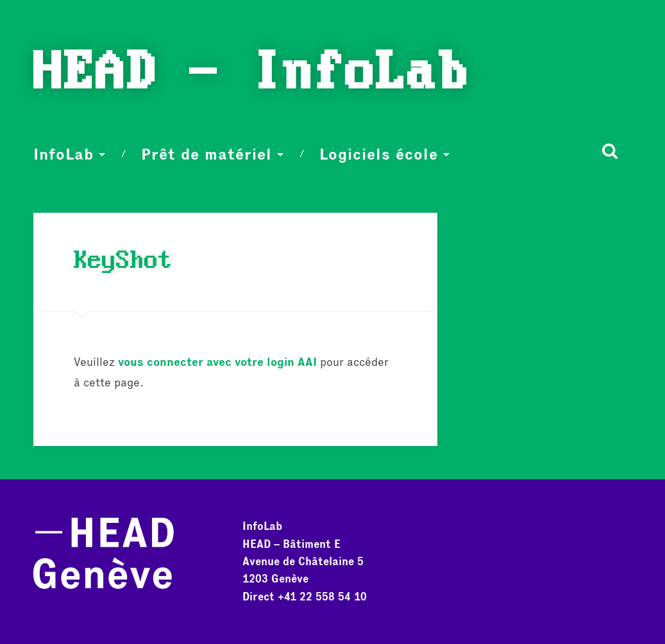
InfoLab (63, 154)
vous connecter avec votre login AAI (217, 362)
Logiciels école (379, 154)
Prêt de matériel (206, 154)
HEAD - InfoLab (251, 74)
